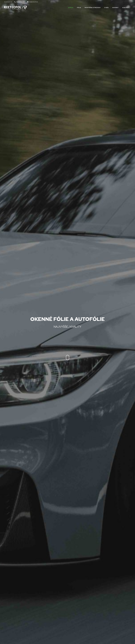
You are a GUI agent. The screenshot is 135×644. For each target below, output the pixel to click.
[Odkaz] (16, 8)
